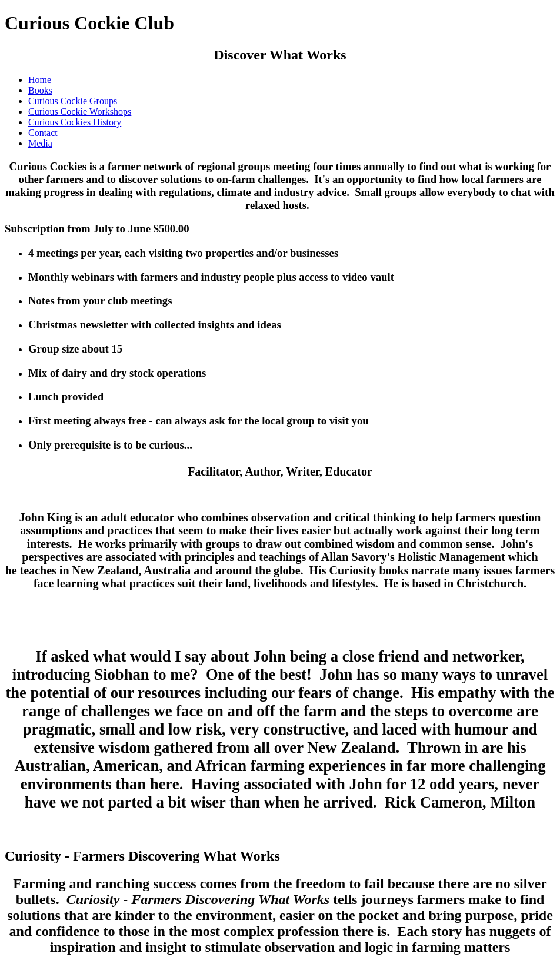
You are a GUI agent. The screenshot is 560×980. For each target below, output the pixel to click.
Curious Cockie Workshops (80, 112)
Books (40, 90)
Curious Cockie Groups (73, 101)
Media (40, 143)
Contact (43, 133)
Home (40, 80)
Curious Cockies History (75, 122)
